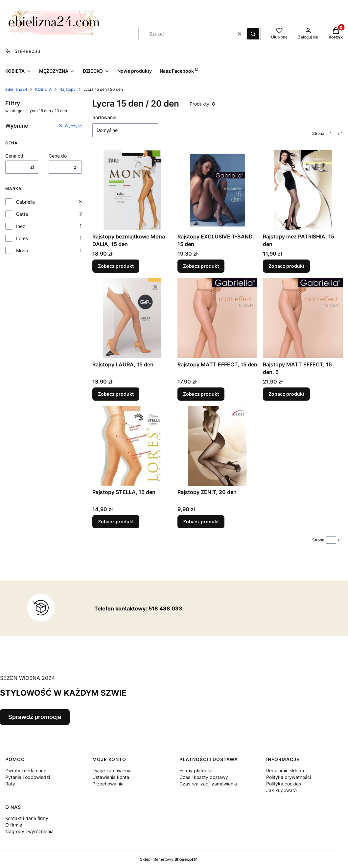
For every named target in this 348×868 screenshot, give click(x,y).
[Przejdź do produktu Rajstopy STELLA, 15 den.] (132, 446)
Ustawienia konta (111, 777)
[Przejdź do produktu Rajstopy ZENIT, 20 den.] (217, 446)
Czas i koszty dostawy (204, 777)
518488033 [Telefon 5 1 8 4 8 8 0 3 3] (27, 51)
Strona (318, 133)
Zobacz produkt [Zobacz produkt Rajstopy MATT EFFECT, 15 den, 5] (286, 394)
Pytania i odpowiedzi (28, 777)
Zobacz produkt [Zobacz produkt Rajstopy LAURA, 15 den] (116, 394)
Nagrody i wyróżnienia (29, 831)
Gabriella (25, 202)
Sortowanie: (105, 117)
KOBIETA (43, 89)
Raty (10, 784)
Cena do (58, 156)
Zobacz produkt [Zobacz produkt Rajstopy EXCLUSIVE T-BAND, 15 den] (201, 266)
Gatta (22, 214)
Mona (22, 250)
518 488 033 (165, 608)
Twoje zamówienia (112, 770)
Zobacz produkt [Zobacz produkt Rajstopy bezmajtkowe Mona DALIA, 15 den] (116, 266)
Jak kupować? (282, 790)
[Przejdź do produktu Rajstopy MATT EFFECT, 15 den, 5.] (303, 318)
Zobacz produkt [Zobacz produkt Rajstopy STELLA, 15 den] (116, 522)
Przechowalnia (108, 784)
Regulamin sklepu (285, 770)
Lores (22, 238)
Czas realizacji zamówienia (208, 784)
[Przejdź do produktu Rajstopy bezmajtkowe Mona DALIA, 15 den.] (132, 190)
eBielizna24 (16, 89)
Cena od (14, 156)
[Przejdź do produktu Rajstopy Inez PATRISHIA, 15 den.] (303, 190)
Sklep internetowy (166, 859)
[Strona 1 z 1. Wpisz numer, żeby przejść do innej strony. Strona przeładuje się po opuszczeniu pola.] (331, 134)
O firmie (14, 825)
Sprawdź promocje (35, 717)
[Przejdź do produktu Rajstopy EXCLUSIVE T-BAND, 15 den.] (217, 190)
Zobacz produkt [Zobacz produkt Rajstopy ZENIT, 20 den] (201, 522)
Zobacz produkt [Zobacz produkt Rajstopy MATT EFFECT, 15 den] (201, 394)
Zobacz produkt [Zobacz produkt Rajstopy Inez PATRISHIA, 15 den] (286, 266)
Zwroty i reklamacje (26, 770)
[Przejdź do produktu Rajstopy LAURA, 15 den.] (132, 318)
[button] (253, 34)
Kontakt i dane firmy (27, 818)
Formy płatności (196, 770)
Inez (21, 226)
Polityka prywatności (289, 777)
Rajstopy (68, 89)
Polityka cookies (284, 784)
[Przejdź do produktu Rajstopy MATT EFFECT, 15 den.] (217, 318)
